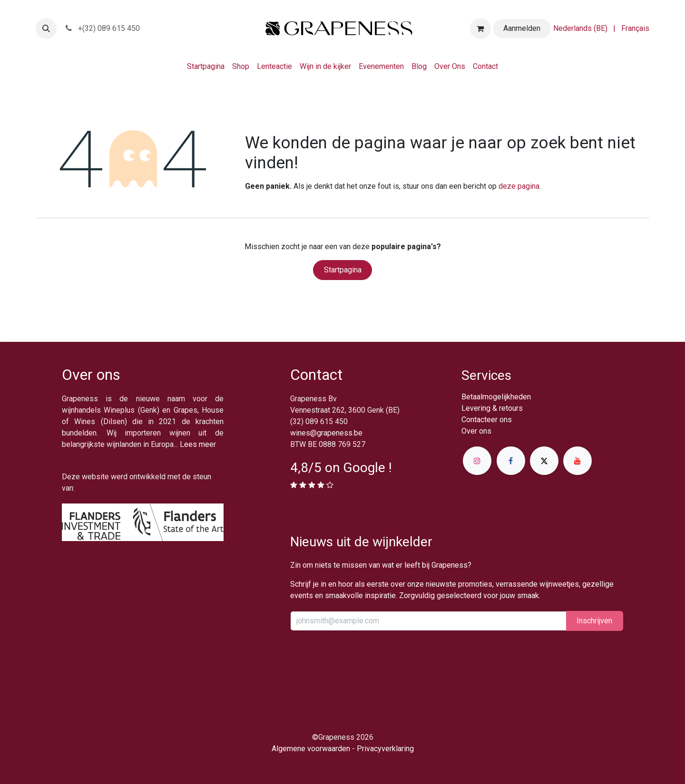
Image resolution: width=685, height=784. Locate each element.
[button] (46, 29)
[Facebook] (511, 461)
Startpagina (343, 270)
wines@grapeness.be (326, 433)
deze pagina (519, 186)
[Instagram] (477, 461)
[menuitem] (580, 29)
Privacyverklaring (385, 749)
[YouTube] (577, 461)
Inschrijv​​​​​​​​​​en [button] (594, 621)
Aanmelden (522, 28)
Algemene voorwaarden (311, 749)
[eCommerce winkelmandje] (480, 29)
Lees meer (198, 444)
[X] (544, 461)
